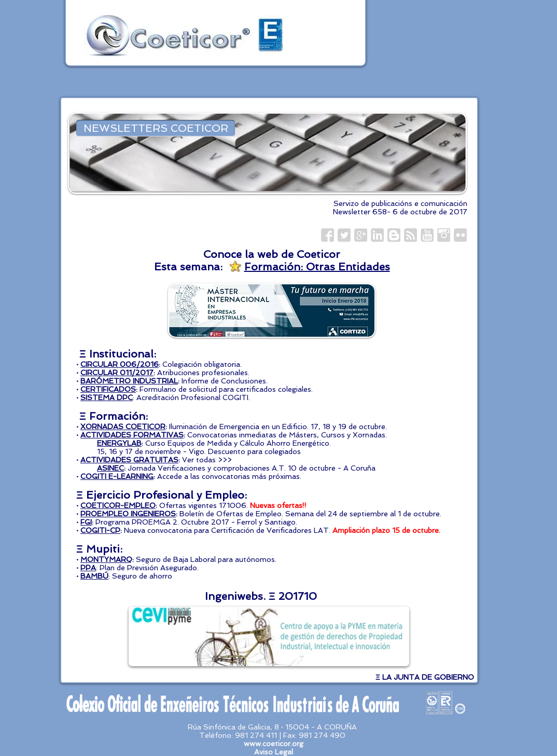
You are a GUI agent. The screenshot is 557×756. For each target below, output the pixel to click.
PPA (88, 568)
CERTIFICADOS (108, 389)
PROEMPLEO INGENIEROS (128, 514)
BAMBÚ (94, 576)
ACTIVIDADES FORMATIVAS (132, 435)
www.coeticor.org (274, 744)
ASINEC (110, 468)
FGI (86, 522)
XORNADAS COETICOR (123, 427)
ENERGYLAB (119, 443)
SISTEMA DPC (107, 397)
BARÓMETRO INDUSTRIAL (129, 381)
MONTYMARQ (106, 559)
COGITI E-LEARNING (117, 476)
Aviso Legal (274, 752)
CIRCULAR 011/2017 (117, 373)
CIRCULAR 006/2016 (120, 364)
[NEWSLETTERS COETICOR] (156, 128)
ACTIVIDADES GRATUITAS (129, 460)
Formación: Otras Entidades (317, 267)
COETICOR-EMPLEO (118, 505)
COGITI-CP (100, 530)
